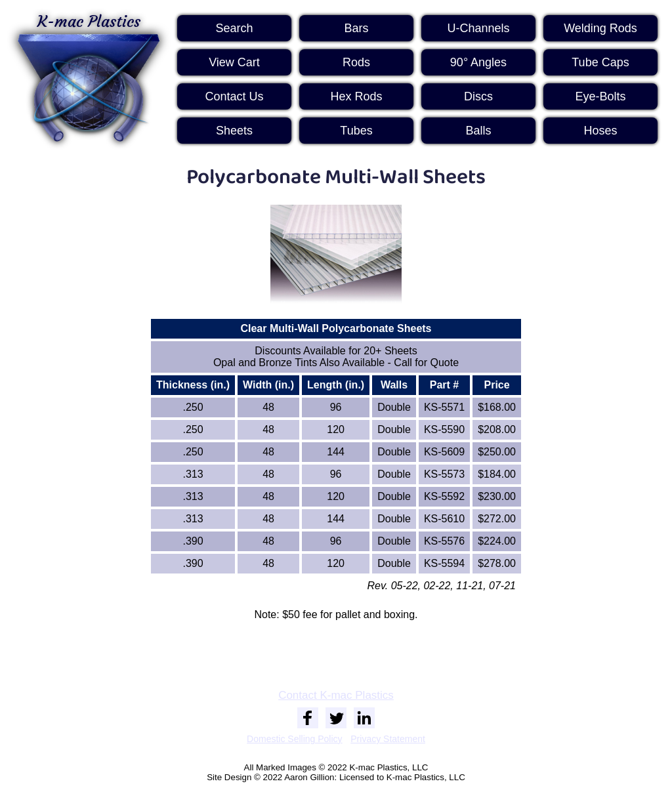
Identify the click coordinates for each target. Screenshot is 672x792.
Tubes (356, 131)
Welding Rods (600, 28)
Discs (478, 96)
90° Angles (478, 62)
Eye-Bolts (600, 96)
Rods (356, 62)
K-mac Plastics (89, 77)
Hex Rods (356, 96)
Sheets (234, 131)
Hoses (600, 131)
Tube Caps (600, 62)
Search (234, 28)
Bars (356, 28)
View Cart (234, 62)
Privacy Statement (388, 739)
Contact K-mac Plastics (336, 695)
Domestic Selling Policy (295, 739)
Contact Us (234, 96)
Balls (478, 131)
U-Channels (478, 28)
